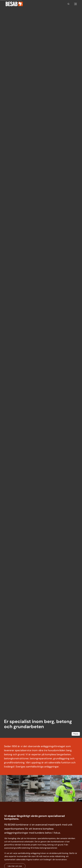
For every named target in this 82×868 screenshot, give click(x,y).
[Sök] (68, 4)
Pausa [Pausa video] (76, 734)
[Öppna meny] (75, 4)
